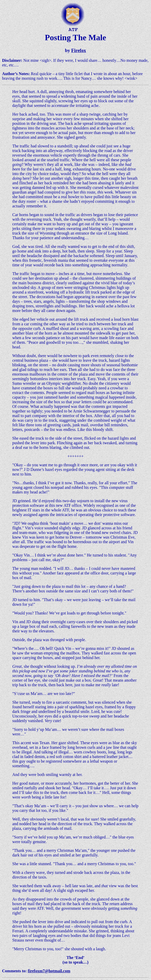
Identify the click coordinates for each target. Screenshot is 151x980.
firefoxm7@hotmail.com (49, 971)
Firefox (79, 50)
